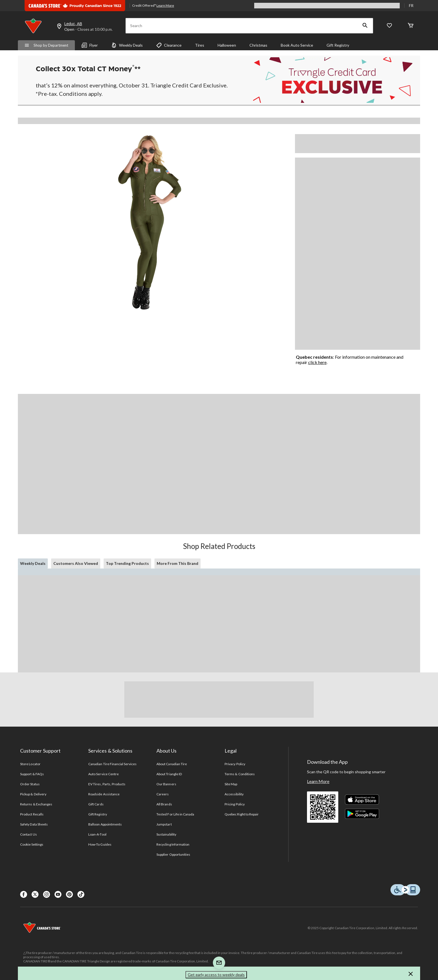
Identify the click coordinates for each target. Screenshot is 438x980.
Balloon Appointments (105, 824)
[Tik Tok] (81, 894)
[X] (35, 894)
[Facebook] (24, 894)
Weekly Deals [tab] (33, 563)
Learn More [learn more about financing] (165, 5)
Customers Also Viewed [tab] (76, 563)
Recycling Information (173, 844)
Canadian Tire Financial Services (112, 764)
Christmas (258, 45)
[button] (365, 26)
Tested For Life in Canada (175, 814)
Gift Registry (338, 45)
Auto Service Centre (103, 774)
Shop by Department (46, 45)
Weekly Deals (127, 45)
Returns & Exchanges (36, 804)
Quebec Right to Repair (242, 814)
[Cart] (411, 26)
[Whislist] (389, 26)
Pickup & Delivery (33, 794)
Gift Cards (96, 804)
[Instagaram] (47, 894)
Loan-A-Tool (97, 834)
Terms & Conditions (240, 774)
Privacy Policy (235, 764)
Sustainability (166, 834)
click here (317, 362)
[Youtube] (58, 894)
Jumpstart (164, 824)
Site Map (231, 784)
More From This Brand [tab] (178, 563)
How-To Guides (100, 844)
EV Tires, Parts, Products (107, 784)
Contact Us (28, 834)
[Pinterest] (69, 894)
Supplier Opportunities (173, 854)
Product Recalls (32, 814)
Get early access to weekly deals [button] (216, 975)
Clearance (169, 45)
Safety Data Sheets (34, 824)
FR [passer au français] (411, 5)
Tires (200, 45)
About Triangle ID (169, 774)
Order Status (30, 784)
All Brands (164, 804)
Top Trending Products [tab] (127, 563)
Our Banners (166, 784)
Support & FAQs (32, 774)
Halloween (227, 45)
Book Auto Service (297, 45)
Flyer (90, 45)
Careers (163, 794)
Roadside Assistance (104, 794)
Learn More (318, 781)
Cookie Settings (32, 844)
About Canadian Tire (172, 764)
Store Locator (30, 764)
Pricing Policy (235, 804)
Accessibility (234, 794)
